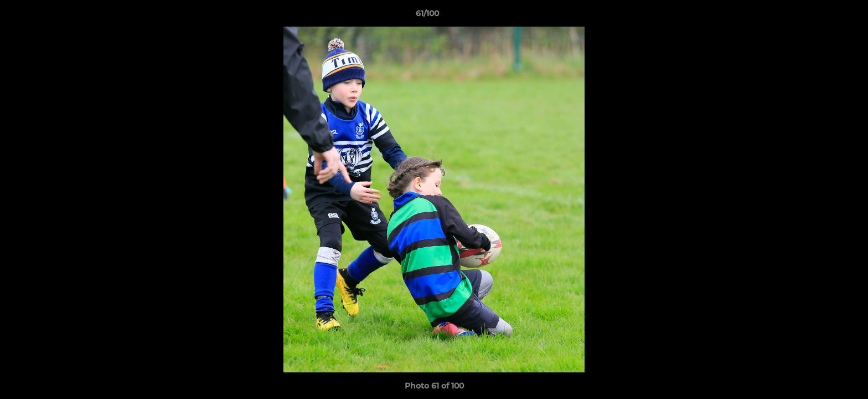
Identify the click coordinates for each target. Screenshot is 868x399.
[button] (821, 16)
